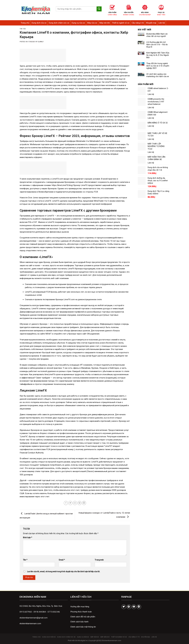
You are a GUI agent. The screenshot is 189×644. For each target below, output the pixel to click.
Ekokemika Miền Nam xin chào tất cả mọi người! (157, 35)
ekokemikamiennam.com (30, 624)
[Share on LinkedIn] (84, 503)
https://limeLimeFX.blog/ (62, 185)
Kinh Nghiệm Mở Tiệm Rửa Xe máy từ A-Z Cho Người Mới (158, 55)
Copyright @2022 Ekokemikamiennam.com (105, 641)
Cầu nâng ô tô (138, 23)
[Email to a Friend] (75, 503)
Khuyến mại (151, 23)
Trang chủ (25, 23)
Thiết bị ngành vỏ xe (121, 23)
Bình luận (27, 538)
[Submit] (99, 9)
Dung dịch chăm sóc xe (59, 23)
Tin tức (23, 29)
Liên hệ (162, 23)
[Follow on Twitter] (124, 607)
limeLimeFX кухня (53, 374)
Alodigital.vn (83, 641)
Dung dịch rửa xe (39, 23)
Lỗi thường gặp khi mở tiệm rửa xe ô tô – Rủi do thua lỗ (157, 45)
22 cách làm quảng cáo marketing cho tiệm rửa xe (158, 75)
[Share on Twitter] (70, 503)
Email (62, 560)
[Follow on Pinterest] (129, 607)
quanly (41, 42)
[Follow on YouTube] (134, 607)
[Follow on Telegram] (139, 607)
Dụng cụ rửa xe (78, 23)
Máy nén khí (105, 23)
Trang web (99, 560)
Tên (25, 560)
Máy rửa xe (92, 23)
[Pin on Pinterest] (80, 503)
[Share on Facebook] (66, 503)
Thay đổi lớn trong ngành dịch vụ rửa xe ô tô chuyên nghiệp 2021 (158, 66)
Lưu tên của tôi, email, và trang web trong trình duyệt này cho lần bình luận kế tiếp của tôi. (64, 572)
